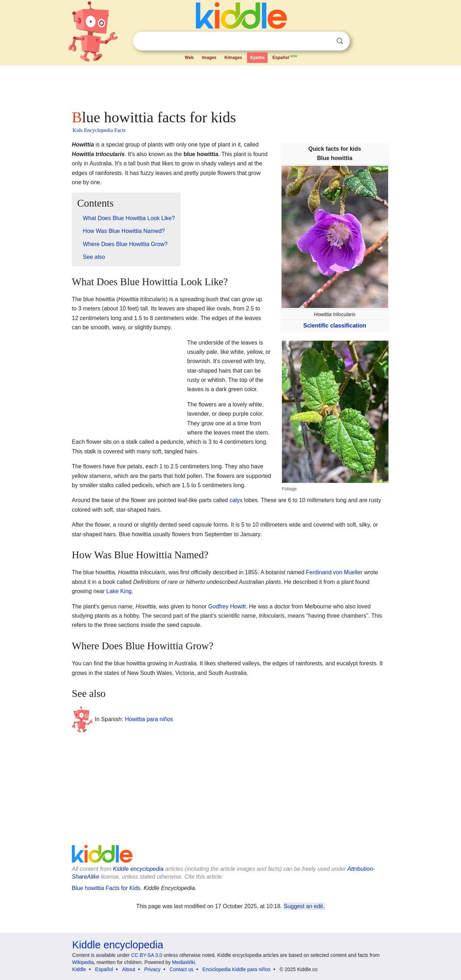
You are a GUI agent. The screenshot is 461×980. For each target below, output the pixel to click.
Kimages (233, 58)
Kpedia (257, 58)
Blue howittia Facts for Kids (106, 888)
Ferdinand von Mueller (334, 572)
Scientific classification (335, 326)
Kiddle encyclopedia (138, 869)
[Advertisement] (230, 85)
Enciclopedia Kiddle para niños (237, 969)
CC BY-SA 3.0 (147, 955)
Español (285, 57)
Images (209, 58)
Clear (325, 41)
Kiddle (79, 969)
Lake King (119, 591)
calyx (236, 500)
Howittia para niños (149, 719)
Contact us (181, 969)
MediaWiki (184, 962)
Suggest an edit (304, 906)
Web (189, 58)
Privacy (152, 969)
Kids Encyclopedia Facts (99, 130)
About (129, 969)
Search (340, 41)
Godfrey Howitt (227, 606)
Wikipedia (83, 962)
